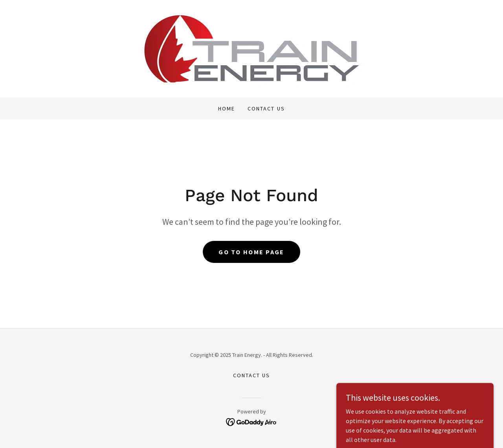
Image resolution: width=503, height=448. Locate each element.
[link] (251, 48)
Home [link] (227, 108)
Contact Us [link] (266, 108)
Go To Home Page (251, 252)
